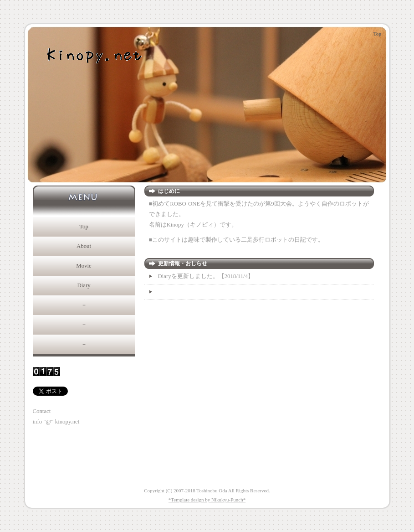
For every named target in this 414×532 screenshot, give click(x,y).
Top (84, 227)
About (84, 246)
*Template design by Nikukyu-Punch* (207, 500)
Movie (84, 266)
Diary (84, 285)
